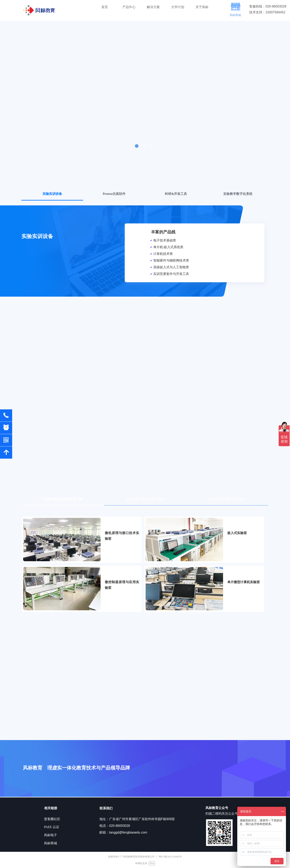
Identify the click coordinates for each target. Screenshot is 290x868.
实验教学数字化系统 (238, 194)
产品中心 (129, 7)
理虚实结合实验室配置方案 (63, 499)
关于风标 (202, 7)
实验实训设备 (52, 194)
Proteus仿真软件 (114, 194)
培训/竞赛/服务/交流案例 (227, 499)
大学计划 (178, 7)
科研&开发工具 (176, 194)
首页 (105, 7)
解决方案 (153, 7)
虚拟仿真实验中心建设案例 (145, 499)
